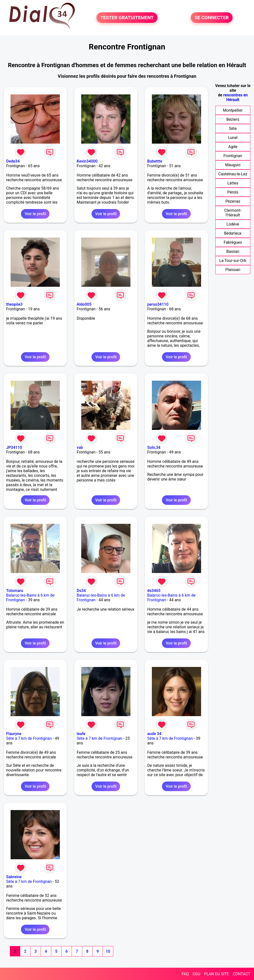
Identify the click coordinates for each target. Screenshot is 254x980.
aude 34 (154, 734)
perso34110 (158, 304)
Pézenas (233, 201)
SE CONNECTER (212, 18)
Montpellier (233, 110)
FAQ (185, 974)
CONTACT (241, 974)
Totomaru (15, 591)
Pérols (233, 192)
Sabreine (14, 877)
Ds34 (81, 591)
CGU (196, 974)
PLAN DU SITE (217, 974)
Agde (233, 147)
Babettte (155, 161)
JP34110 (14, 447)
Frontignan (233, 156)
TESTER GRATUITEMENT (127, 18)
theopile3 (14, 304)
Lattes (233, 183)
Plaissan (233, 270)
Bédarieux (233, 233)
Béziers (233, 119)
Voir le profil (35, 214)
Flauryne (14, 734)
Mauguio (233, 165)
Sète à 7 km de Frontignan (29, 738)
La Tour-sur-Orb (233, 261)
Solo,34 (154, 447)
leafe (81, 734)
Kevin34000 (87, 161)
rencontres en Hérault (235, 97)
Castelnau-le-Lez (233, 174)
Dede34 (13, 161)
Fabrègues (233, 242)
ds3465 (154, 591)
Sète (233, 128)
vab (80, 447)
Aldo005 (84, 304)
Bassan (233, 251)
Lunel (233, 138)
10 (108, 951)
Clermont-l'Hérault (233, 213)
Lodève (233, 224)
